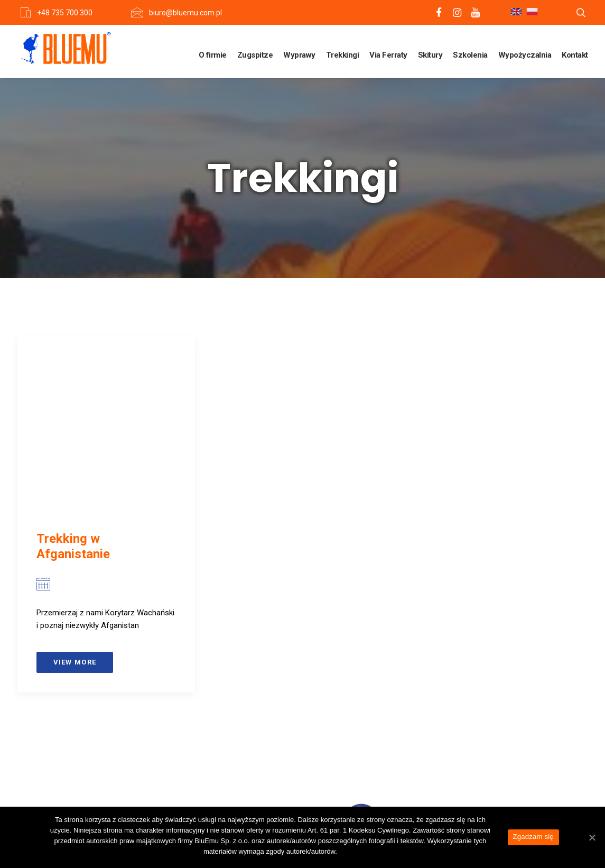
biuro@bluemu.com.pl (185, 13)
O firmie (213, 55)
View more (75, 662)
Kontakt (575, 55)
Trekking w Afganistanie (73, 546)
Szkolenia (470, 55)
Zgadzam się (533, 837)
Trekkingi (343, 55)
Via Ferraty (388, 55)
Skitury (430, 55)
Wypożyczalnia (525, 55)
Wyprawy (299, 55)
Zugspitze (255, 55)
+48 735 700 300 (65, 13)
